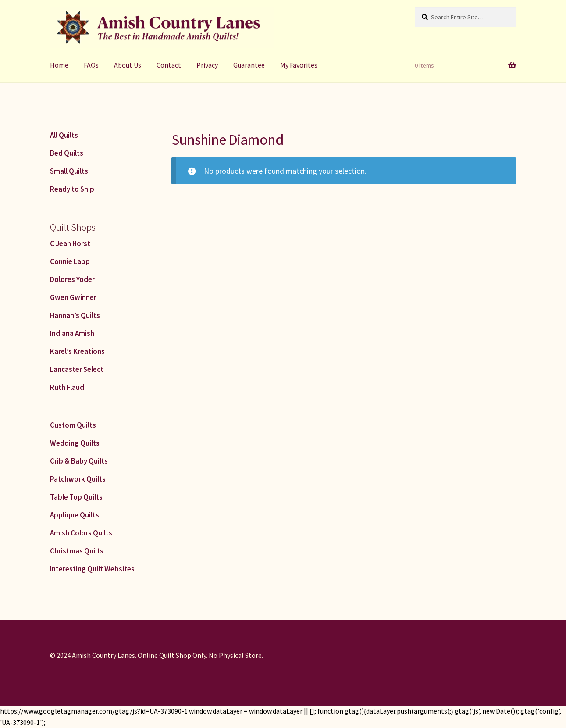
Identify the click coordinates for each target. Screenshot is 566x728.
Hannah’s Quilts (75, 315)
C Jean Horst (70, 243)
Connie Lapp (70, 261)
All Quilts (64, 135)
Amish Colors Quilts (81, 533)
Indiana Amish (72, 333)
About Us (128, 65)
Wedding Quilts (75, 443)
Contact (169, 65)
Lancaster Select (77, 369)
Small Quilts (69, 171)
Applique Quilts (75, 515)
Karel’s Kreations (77, 351)
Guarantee (249, 65)
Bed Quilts (67, 153)
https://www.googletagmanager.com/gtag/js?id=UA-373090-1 (94, 711)
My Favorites (299, 65)
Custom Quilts (73, 425)
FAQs (91, 65)
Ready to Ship (72, 189)
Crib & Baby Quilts (79, 461)
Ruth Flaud (67, 387)
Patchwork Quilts (78, 479)
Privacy (207, 65)
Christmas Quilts (77, 551)
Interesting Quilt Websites (92, 569)
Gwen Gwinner (73, 297)
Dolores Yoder (72, 279)
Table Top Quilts (76, 497)
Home (59, 65)
